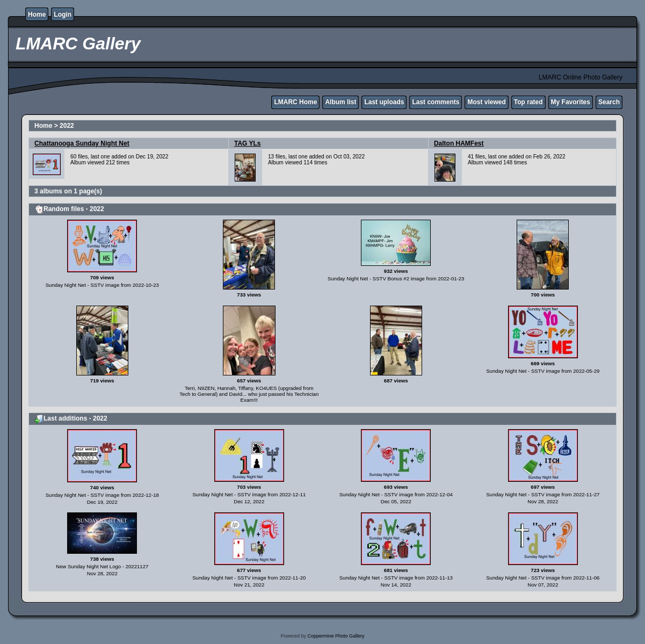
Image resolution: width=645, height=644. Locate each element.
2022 (67, 126)
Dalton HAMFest (459, 143)
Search (609, 102)
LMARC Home (295, 102)
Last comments (436, 102)
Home (37, 15)
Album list (340, 102)
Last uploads (384, 102)
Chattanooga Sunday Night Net (82, 143)
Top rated (528, 102)
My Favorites (571, 102)
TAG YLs (248, 143)
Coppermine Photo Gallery (336, 636)
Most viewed (486, 102)
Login (63, 15)
